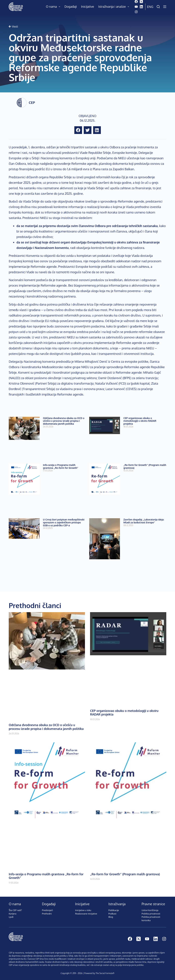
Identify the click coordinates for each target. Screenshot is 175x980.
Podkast (112, 914)
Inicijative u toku (83, 910)
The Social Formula (104, 973)
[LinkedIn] (141, 7)
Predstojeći (48, 910)
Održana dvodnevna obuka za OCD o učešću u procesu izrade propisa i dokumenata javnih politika (64, 421)
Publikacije (114, 910)
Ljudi (11, 917)
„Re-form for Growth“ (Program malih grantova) (145, 466)
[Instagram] (136, 12)
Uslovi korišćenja (150, 910)
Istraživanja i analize (114, 7)
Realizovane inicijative (86, 914)
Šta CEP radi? (15, 910)
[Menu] (165, 7)
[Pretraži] (158, 7)
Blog (111, 917)
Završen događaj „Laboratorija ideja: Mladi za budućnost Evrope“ (144, 521)
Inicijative (87, 7)
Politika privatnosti (151, 914)
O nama (54, 7)
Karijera (12, 914)
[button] (78, 130)
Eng (150, 7)
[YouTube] (136, 7)
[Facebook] (136, 2)
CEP (32, 102)
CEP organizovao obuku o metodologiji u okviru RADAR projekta (140, 421)
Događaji (71, 7)
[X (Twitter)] (141, 2)
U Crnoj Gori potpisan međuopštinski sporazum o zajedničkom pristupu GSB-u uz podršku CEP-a (64, 522)
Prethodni (47, 914)
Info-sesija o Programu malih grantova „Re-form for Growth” (61, 466)
